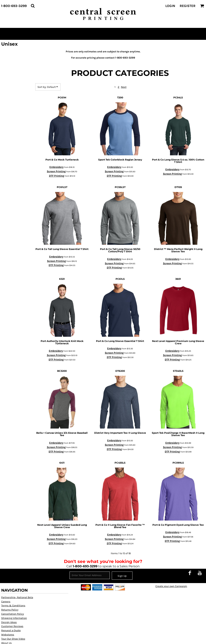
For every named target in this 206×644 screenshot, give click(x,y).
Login (170, 6)
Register (188, 6)
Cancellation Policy (13, 614)
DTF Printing (57, 176)
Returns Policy (10, 610)
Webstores (8, 635)
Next (124, 87)
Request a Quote (11, 630)
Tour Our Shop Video (13, 639)
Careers (6, 601)
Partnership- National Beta (17, 597)
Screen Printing (56, 171)
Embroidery (56, 167)
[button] (33, 6)
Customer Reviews (12, 626)
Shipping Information (14, 618)
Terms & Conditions (13, 605)
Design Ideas (9, 622)
